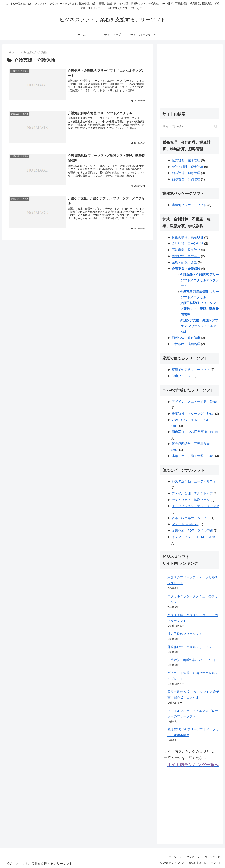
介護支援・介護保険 (186, 269)
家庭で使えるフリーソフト (191, 370)
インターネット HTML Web (193, 537)
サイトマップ (186, 857)
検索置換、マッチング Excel (193, 414)
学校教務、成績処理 (186, 344)
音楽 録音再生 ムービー (191, 518)
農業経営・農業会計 (186, 256)
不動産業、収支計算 (186, 250)
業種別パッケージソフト (189, 205)
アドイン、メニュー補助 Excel (195, 402)
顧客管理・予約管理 (186, 179)
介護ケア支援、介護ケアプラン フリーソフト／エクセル (199, 326)
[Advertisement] (190, 73)
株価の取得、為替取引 (188, 237)
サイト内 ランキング (208, 857)
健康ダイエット (183, 376)
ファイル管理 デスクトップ (192, 493)
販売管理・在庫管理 (186, 160)
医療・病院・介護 (184, 262)
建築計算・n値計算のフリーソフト (192, 660)
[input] (190, 127)
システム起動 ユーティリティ (194, 481)
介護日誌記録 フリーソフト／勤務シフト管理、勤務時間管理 (200, 309)
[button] (216, 127)
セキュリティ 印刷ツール (191, 500)
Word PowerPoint (185, 524)
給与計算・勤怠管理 (186, 173)
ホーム (171, 857)
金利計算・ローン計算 (188, 244)
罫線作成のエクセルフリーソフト (191, 647)
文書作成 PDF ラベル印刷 (192, 531)
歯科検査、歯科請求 (186, 338)
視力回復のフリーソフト (185, 634)
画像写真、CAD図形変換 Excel (195, 432)
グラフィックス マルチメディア (195, 506)
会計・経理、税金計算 (188, 167)
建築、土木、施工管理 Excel (193, 456)
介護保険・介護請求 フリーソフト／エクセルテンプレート (200, 280)
